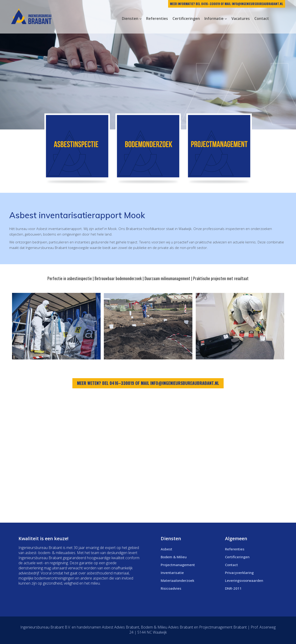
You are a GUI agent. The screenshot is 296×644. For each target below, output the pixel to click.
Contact (231, 565)
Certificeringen (237, 557)
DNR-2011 (233, 588)
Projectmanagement (178, 565)
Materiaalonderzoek (177, 580)
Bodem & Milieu (174, 557)
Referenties (235, 549)
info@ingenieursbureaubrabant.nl (257, 4)
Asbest (166, 549)
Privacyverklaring (239, 573)
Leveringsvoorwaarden (244, 580)
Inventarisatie (172, 573)
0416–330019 (211, 4)
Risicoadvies (171, 588)
